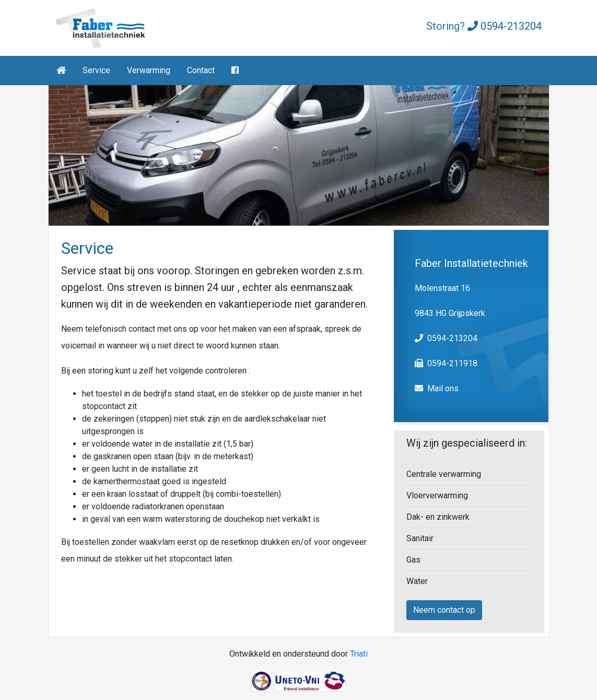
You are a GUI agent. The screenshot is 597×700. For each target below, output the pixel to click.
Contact (201, 70)
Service (96, 70)
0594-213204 (505, 26)
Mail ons (443, 388)
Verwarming (149, 70)
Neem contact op (444, 610)
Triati (359, 654)
